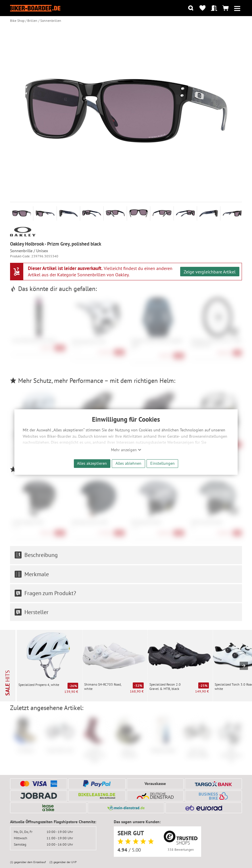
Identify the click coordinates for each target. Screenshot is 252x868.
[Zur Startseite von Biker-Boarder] (35, 8)
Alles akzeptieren (92, 463)
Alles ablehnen (128, 463)
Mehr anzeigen (126, 450)
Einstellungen (162, 463)
